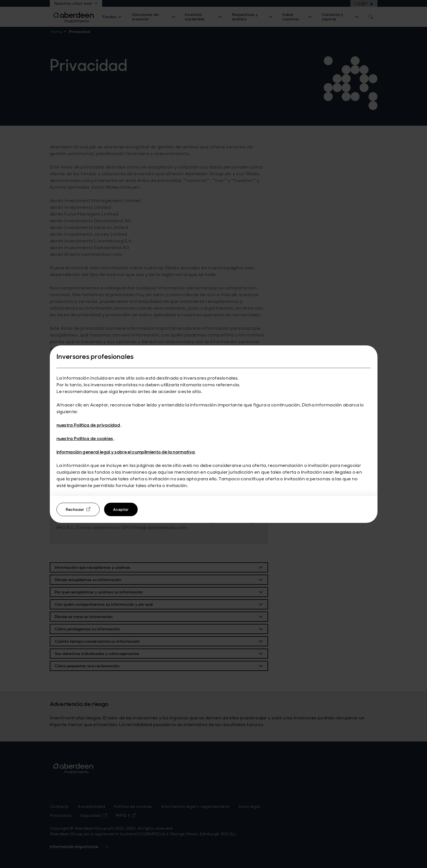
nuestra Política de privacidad (88, 425)
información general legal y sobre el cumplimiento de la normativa (126, 452)
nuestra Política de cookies (85, 438)
